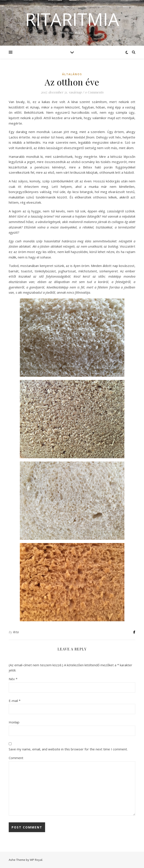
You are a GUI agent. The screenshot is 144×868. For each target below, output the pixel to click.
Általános (72, 74)
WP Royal (36, 860)
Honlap (14, 722)
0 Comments (94, 92)
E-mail (15, 701)
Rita (16, 632)
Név (13, 679)
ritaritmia (72, 19)
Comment (16, 758)
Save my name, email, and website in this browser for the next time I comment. (68, 749)
